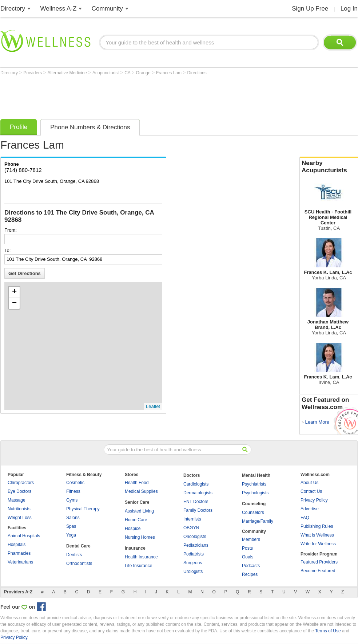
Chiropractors (21, 483)
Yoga (71, 535)
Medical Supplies (141, 491)
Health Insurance (141, 557)
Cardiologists (196, 484)
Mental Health (256, 475)
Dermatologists (198, 493)
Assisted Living (139, 511)
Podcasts (251, 566)
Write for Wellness (318, 544)
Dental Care (78, 546)
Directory (13, 9)
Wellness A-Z (59, 9)
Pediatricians (196, 545)
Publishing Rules (317, 526)
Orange (144, 73)
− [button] (14, 303)
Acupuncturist (106, 73)
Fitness (73, 491)
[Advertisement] (133, 95)
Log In (349, 9)
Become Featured (318, 571)
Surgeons (193, 563)
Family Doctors (198, 510)
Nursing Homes (140, 537)
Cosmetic (75, 483)
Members (251, 539)
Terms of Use (328, 631)
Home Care (136, 520)
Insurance (135, 548)
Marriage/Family (258, 521)
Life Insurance (138, 566)
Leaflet (153, 406)
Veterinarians (20, 562)
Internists (192, 519)
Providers (33, 73)
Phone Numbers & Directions (90, 127)
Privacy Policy (314, 500)
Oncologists (195, 537)
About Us (309, 483)
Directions (197, 73)
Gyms (72, 500)
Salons (73, 518)
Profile (19, 127)
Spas (71, 526)
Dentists (74, 555)
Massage (17, 500)
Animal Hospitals (24, 536)
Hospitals (17, 545)
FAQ (305, 518)
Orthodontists (79, 563)
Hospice (133, 529)
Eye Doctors (19, 491)
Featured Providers (319, 562)
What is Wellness (317, 535)
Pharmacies (19, 553)
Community (107, 9)
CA (128, 73)
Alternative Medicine (68, 73)
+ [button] (14, 292)
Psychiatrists (254, 484)
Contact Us (311, 491)
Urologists (193, 572)
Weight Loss (20, 518)
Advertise (310, 509)
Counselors (253, 513)
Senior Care (137, 502)
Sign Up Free (310, 9)
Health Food (137, 483)
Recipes (250, 574)
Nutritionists (19, 509)
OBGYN (191, 528)
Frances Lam (169, 73)
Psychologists (255, 493)
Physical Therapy (83, 509)
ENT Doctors (196, 502)
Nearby (329, 167)
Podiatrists (194, 554)
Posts (247, 548)
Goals (248, 557)
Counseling (254, 504)
